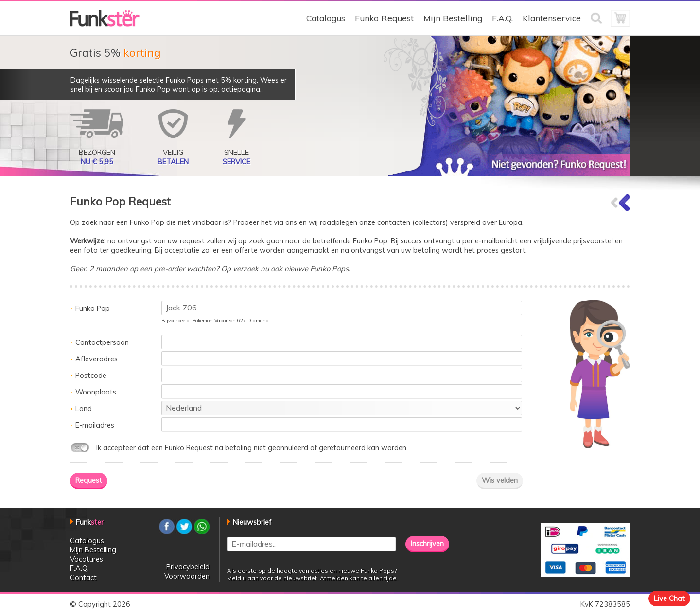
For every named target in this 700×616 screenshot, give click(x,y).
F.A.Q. (502, 18)
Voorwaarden (187, 576)
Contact (83, 577)
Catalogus (326, 18)
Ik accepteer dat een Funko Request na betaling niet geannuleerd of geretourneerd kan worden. (252, 448)
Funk (90, 522)
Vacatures (87, 559)
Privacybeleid (188, 567)
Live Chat (669, 598)
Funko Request (384, 18)
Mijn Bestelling (453, 18)
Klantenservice (552, 18)
